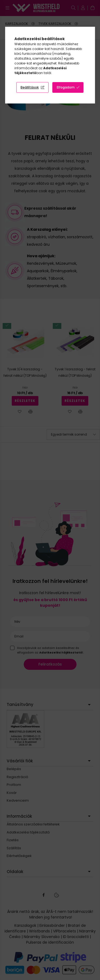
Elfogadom (66, 87)
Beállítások (30, 87)
